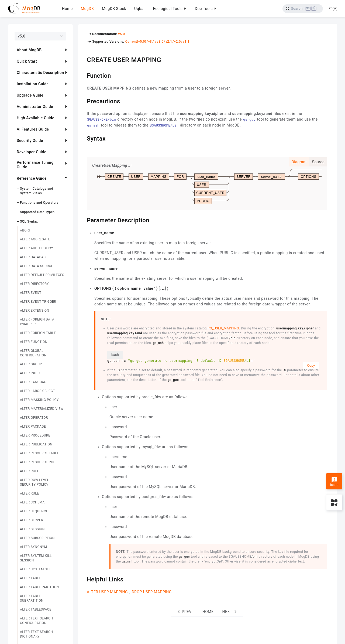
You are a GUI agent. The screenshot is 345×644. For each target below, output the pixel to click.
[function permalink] (83, 75)
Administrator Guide (35, 107)
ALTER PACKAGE (33, 427)
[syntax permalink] (83, 138)
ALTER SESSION (32, 529)
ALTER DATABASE (34, 257)
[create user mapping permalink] (83, 59)
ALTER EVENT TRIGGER (38, 302)
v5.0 (121, 34)
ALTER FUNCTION (34, 342)
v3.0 (160, 42)
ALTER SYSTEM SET (35, 569)
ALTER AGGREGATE (35, 239)
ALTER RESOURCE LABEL (39, 453)
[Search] (303, 9)
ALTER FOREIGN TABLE (38, 333)
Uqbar (140, 9)
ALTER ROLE (30, 471)
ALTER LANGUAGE (34, 382)
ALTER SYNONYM (34, 547)
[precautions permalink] (83, 101)
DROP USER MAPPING (152, 592)
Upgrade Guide (30, 95)
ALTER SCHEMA (32, 502)
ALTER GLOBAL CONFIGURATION (33, 353)
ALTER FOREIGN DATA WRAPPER (37, 322)
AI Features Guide (33, 129)
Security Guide (30, 141)
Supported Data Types (37, 212)
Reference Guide (32, 178)
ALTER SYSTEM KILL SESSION (36, 558)
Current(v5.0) (136, 42)
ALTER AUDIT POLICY (37, 248)
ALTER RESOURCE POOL (39, 462)
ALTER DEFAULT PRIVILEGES (42, 275)
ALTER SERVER (32, 520)
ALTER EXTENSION (35, 311)
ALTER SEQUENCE (34, 511)
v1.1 (186, 42)
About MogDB (29, 50)
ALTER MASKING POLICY (39, 400)
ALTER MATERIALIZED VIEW (42, 409)
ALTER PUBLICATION (36, 444)
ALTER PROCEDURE (35, 435)
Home (67, 9)
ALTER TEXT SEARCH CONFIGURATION (36, 621)
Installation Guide (33, 84)
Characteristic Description (40, 73)
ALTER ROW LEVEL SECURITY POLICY (34, 482)
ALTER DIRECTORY (34, 284)
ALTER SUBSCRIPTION (37, 538)
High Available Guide (35, 118)
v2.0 (177, 42)
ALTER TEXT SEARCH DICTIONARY (36, 634)
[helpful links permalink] (83, 579)
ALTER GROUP (31, 364)
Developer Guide (32, 152)
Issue (334, 482)
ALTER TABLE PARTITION (39, 587)
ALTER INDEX (30, 373)
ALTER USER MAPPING (107, 592)
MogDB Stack (114, 9)
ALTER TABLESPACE (36, 609)
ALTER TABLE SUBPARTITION (32, 598)
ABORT (25, 230)
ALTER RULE (30, 493)
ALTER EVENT (31, 293)
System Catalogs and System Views (37, 191)
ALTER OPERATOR (34, 418)
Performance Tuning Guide (35, 165)
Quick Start (27, 61)
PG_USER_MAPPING (223, 328)
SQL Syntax (29, 222)
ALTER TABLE (30, 578)
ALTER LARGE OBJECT (37, 391)
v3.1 (152, 42)
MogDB (87, 9)
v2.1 (169, 42)
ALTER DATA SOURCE (37, 266)
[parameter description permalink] (83, 220)
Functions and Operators (39, 203)
